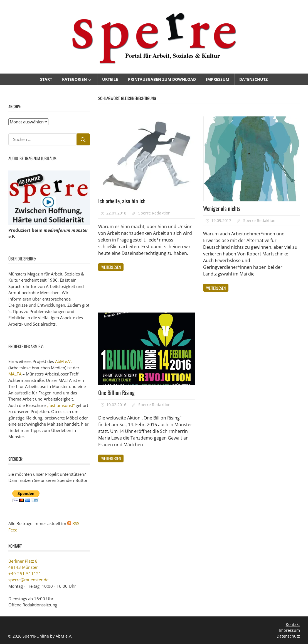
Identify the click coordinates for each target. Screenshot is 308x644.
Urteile (110, 79)
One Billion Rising (116, 392)
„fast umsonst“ (61, 405)
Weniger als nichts (222, 208)
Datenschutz (253, 79)
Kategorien (74, 79)
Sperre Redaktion (154, 213)
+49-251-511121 (25, 574)
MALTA (15, 374)
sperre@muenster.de (28, 580)
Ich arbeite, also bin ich (122, 201)
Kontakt (293, 624)
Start (46, 79)
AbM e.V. (63, 361)
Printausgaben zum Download (162, 79)
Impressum (218, 79)
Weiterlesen (111, 267)
